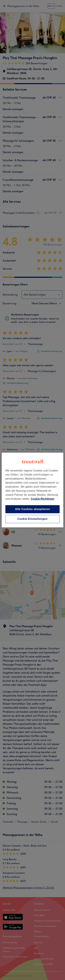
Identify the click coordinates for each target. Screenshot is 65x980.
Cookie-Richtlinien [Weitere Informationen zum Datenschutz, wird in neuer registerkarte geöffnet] (42, 499)
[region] (33, 490)
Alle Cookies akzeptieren (33, 509)
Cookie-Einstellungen (33, 519)
